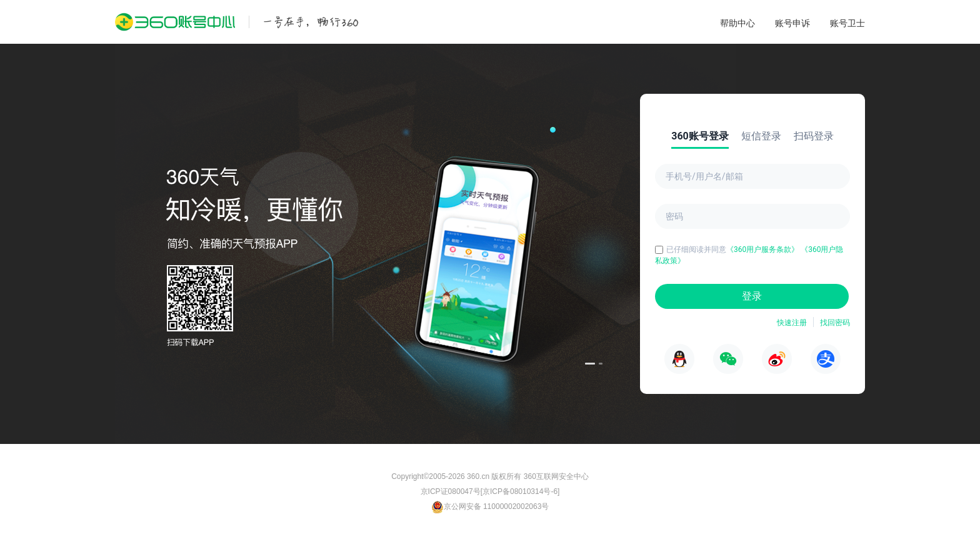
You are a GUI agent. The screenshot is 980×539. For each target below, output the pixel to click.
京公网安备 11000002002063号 (490, 506)
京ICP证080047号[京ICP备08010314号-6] (490, 491)
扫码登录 (814, 136)
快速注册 (792, 323)
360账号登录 (700, 136)
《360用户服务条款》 (763, 249)
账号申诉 (792, 23)
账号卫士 (847, 23)
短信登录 (761, 136)
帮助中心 (737, 23)
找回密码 (835, 323)
